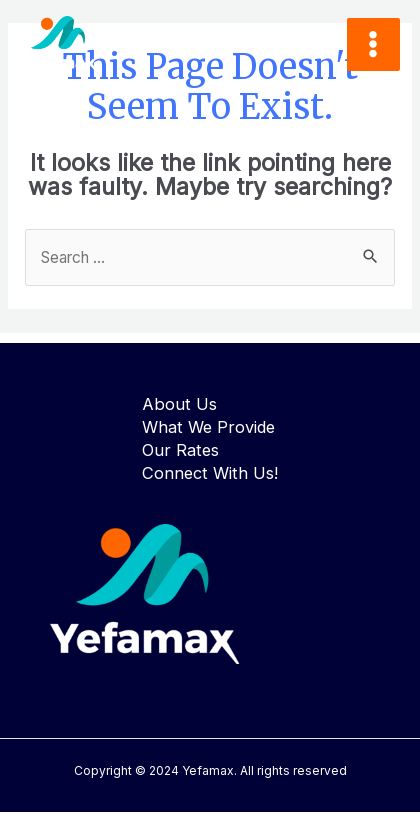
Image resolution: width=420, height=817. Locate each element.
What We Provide (208, 427)
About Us (179, 404)
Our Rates (180, 450)
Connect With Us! (210, 473)
